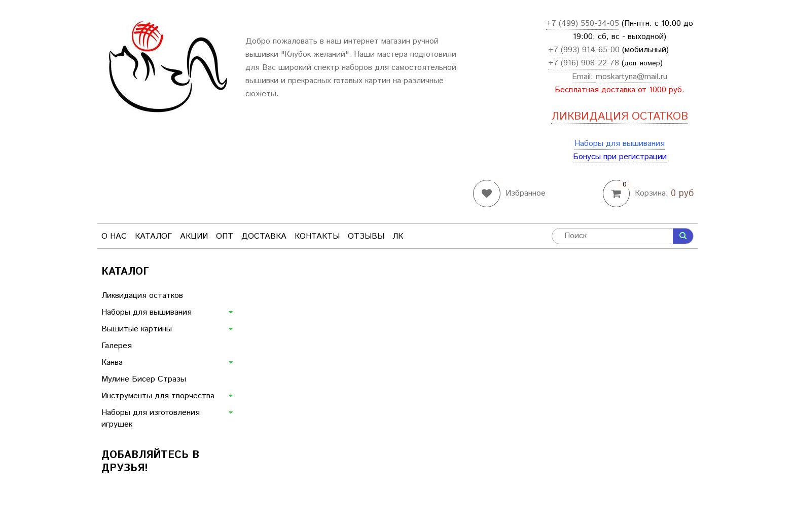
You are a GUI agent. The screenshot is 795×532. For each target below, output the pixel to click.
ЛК (398, 236)
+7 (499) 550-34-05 (583, 24)
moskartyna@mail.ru (631, 77)
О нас (114, 236)
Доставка (264, 236)
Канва (112, 363)
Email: (584, 77)
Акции (194, 236)
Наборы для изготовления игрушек (151, 419)
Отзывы (366, 236)
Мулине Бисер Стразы (144, 379)
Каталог (153, 236)
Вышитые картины (137, 329)
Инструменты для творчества (158, 396)
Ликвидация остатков (142, 296)
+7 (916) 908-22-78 (584, 63)
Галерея (117, 346)
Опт (225, 236)
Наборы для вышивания (620, 144)
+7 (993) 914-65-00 (584, 50)
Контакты (317, 236)
